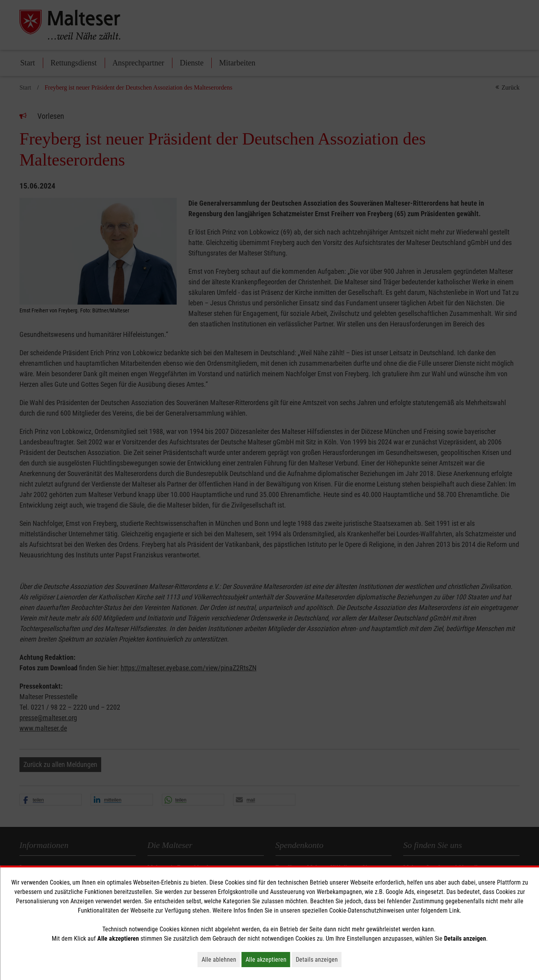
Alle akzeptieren (268, 959)
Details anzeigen (319, 959)
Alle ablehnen (221, 959)
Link (454, 910)
